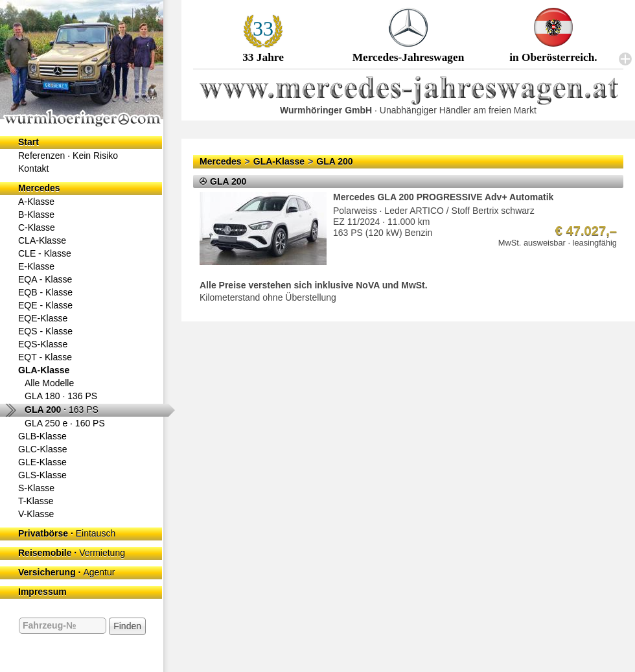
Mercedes (39, 188)
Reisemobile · (72, 553)
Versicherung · (66, 572)
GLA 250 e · (65, 423)
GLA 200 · (62, 410)
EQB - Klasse (45, 292)
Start (29, 142)
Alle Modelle (49, 383)
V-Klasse (36, 514)
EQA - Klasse (45, 279)
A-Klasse (36, 202)
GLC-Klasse (42, 449)
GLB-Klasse (42, 436)
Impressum (42, 592)
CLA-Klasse (42, 240)
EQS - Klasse (45, 331)
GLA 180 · (61, 396)
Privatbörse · (67, 533)
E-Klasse (36, 266)
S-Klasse (36, 488)
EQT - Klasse (45, 357)
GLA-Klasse (44, 370)
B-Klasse (36, 214)
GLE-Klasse (42, 462)
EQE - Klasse (45, 305)
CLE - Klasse (45, 253)
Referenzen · (68, 156)
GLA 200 (334, 161)
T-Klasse (36, 501)
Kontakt (33, 168)
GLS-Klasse (42, 475)
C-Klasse (37, 227)
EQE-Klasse (43, 318)
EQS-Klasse (43, 344)
